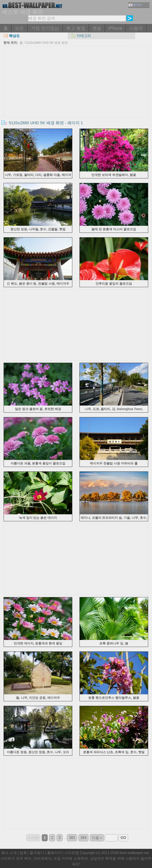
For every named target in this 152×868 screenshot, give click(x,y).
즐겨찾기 (37, 853)
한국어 (135, 5)
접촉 (23, 853)
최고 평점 (76, 28)
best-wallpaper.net (134, 853)
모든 (19, 28)
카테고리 (81, 36)
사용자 (136, 28)
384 (83, 838)
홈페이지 (54, 853)
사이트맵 (72, 853)
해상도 (12, 36)
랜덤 (97, 28)
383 (72, 838)
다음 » (97, 838)
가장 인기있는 (45, 28)
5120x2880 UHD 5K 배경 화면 (47, 43)
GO (123, 838)
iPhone (115, 28)
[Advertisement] (76, 80)
